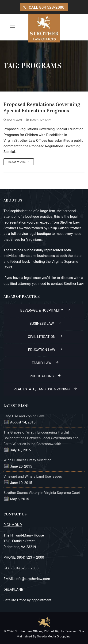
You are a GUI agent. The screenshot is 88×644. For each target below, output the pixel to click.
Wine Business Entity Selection (27, 460)
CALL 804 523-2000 (44, 7)
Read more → (19, 162)
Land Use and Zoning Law (24, 416)
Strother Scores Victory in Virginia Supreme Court (42, 493)
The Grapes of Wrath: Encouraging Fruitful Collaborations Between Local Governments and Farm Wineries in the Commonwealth (41, 438)
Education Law (39, 120)
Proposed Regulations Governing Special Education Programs (42, 107)
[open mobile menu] (13, 27)
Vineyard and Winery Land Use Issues (33, 476)
